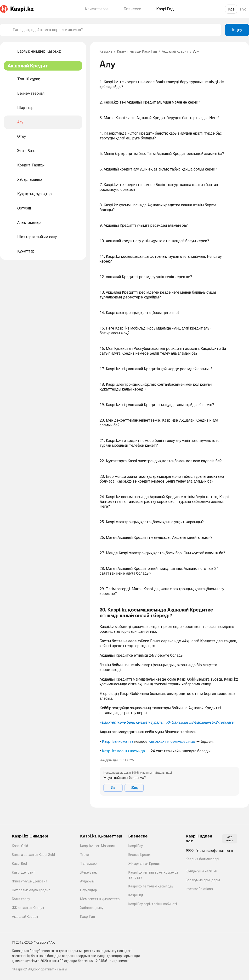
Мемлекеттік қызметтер (100, 899)
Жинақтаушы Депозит (30, 881)
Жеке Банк (88, 872)
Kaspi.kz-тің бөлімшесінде (172, 741)
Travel (85, 855)
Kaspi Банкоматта (118, 741)
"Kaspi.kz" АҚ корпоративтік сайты (40, 969)
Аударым (87, 881)
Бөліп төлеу (21, 899)
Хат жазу (229, 839)
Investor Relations (199, 889)
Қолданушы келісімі (201, 871)
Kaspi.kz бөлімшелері (202, 859)
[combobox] (115, 30)
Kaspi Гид (88, 917)
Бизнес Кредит (140, 855)
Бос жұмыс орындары (203, 880)
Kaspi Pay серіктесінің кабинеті (153, 904)
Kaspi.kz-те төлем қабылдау (151, 886)
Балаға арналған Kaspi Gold (33, 855)
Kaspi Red (19, 864)
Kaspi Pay (136, 846)
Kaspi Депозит (24, 872)
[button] (170, 701)
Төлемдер (88, 864)
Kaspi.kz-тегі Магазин (97, 846)
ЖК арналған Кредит (28, 908)
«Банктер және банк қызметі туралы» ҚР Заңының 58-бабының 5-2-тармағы (167, 722)
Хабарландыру (92, 908)
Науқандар (89, 890)
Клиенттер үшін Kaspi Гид (137, 51)
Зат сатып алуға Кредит (31, 890)
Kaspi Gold (20, 846)
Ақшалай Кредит (175, 51)
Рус (243, 9)
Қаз (231, 9)
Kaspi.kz (106, 51)
